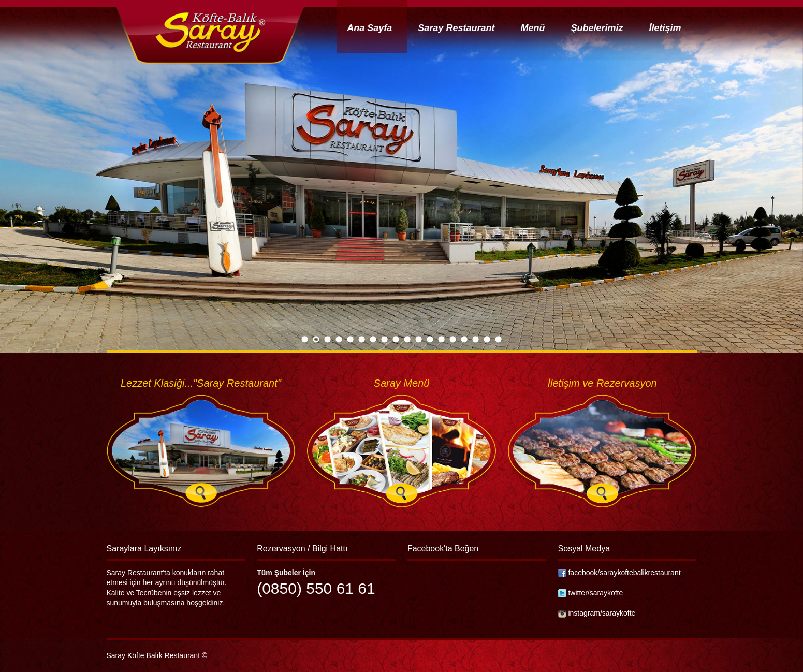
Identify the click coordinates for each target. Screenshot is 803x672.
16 (476, 340)
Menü (532, 28)
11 (419, 340)
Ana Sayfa (369, 28)
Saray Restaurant (456, 28)
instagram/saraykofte (602, 613)
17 (487, 340)
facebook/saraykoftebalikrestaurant (624, 573)
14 (453, 340)
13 (442, 340)
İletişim (665, 28)
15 (464, 340)
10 (407, 340)
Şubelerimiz (597, 28)
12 (430, 340)
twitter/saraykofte (595, 593)
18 (499, 340)
